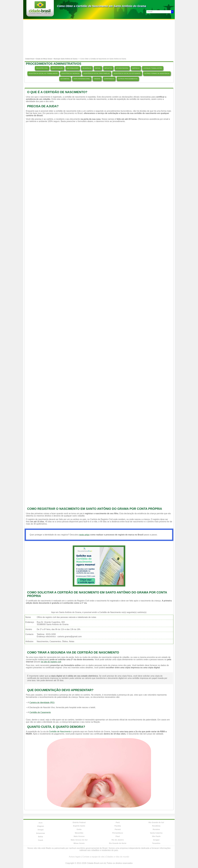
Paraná (118, 829)
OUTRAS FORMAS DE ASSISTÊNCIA (157, 73)
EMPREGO (136, 68)
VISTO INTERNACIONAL (82, 79)
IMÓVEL (98, 68)
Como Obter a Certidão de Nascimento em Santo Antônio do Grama (102, 6)
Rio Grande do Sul (156, 822)
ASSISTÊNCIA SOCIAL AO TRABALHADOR (43, 73)
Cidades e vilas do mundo (117, 857)
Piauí (118, 836)
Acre (40, 823)
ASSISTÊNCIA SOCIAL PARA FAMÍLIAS (97, 73)
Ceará (40, 840)
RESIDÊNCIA (87, 68)
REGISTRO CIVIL (42, 68)
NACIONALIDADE (73, 68)
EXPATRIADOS (109, 79)
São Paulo (156, 836)
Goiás (79, 829)
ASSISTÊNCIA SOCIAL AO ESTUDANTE (127, 73)
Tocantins (156, 843)
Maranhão (79, 833)
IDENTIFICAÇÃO (57, 68)
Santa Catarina (156, 833)
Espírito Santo (79, 826)
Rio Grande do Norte (118, 843)
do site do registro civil (51, 662)
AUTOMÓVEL (65, 79)
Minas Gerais (79, 843)
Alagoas (41, 826)
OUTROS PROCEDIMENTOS (128, 79)
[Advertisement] (99, 38)
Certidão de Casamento (40, 712)
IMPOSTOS (108, 68)
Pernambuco (118, 833)
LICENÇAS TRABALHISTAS (153, 68)
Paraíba (118, 826)
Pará (118, 822)
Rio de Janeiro (118, 840)
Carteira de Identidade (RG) (42, 703)
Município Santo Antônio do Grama (66, 59)
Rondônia (156, 826)
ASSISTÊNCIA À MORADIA (70, 73)
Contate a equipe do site (93, 857)
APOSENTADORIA (122, 68)
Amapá (40, 830)
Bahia (41, 837)
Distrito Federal (79, 822)
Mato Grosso (79, 836)
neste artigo (84, 535)
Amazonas (41, 833)
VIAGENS (97, 79)
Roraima (156, 829)
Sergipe (156, 840)
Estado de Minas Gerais (44, 59)
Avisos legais (75, 857)
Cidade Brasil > (30, 59)
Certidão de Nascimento (60, 732)
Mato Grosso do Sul (79, 840)
